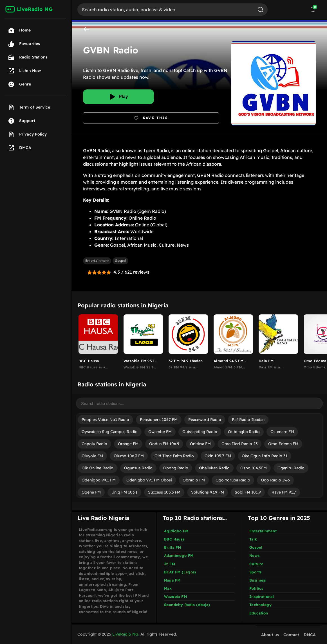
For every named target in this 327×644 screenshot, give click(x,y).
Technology (260, 605)
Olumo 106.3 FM (129, 456)
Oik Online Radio (98, 468)
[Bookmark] (151, 118)
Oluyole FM (92, 456)
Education (259, 613)
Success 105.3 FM (164, 492)
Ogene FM (91, 492)
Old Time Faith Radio (174, 456)
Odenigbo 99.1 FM (99, 480)
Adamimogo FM (179, 555)
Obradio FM (194, 480)
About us (270, 635)
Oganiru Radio (291, 468)
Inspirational (262, 596)
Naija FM (172, 580)
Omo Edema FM (283, 444)
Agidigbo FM (176, 531)
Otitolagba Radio (244, 432)
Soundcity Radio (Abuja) (187, 605)
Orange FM (128, 444)
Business (257, 580)
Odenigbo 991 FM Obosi (149, 480)
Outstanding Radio (200, 432)
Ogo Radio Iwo (275, 480)
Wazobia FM (175, 596)
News (255, 555)
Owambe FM (160, 432)
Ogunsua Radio (138, 468)
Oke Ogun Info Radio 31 (265, 456)
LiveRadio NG (125, 634)
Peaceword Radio (205, 420)
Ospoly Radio (94, 444)
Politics (256, 588)
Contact (291, 635)
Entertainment (97, 261)
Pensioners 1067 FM (159, 420)
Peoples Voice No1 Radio (105, 420)
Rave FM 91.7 (284, 492)
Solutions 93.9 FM (208, 492)
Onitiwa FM (200, 444)
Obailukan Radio (214, 468)
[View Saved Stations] (313, 10)
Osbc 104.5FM (254, 468)
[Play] (118, 97)
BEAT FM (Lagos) (180, 572)
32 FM (170, 564)
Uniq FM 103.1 (124, 492)
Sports (255, 572)
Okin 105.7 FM (218, 456)
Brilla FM (173, 547)
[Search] (165, 10)
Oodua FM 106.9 (164, 444)
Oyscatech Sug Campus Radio (110, 432)
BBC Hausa (174, 539)
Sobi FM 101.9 (248, 492)
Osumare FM (282, 432)
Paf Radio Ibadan (248, 420)
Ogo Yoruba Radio (233, 480)
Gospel (120, 261)
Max (168, 588)
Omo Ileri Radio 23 (239, 444)
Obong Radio (176, 468)
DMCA (310, 635)
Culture (257, 564)
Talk (253, 539)
